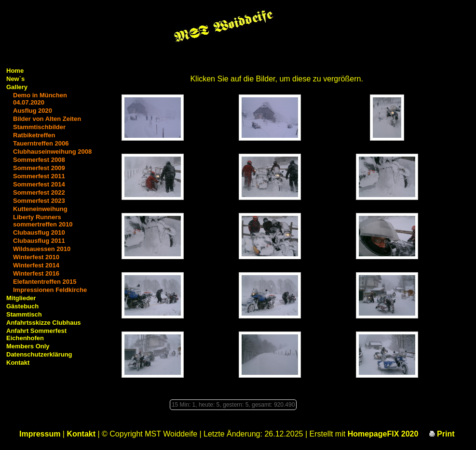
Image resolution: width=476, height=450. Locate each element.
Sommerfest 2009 (39, 168)
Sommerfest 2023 (39, 201)
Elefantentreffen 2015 (45, 282)
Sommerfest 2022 (39, 192)
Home (15, 71)
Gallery (17, 87)
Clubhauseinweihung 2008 (52, 152)
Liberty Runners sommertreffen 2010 (43, 221)
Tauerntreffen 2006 (41, 143)
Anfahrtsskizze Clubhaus (44, 323)
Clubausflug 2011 (39, 241)
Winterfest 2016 (36, 273)
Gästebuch (22, 306)
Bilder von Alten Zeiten (47, 119)
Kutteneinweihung (40, 209)
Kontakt (18, 363)
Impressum (40, 434)
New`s (15, 79)
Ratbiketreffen (34, 135)
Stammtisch (24, 314)
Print (442, 434)
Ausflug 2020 (33, 111)
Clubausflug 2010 (39, 232)
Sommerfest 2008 (39, 160)
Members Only (28, 346)
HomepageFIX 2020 (383, 434)
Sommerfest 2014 (39, 184)
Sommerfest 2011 (39, 176)
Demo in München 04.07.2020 (40, 99)
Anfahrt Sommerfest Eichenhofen (36, 334)
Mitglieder (21, 298)
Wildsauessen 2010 (42, 249)
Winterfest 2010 (36, 257)
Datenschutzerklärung (39, 354)
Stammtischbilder (39, 127)
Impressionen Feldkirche (50, 290)
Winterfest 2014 (36, 265)
